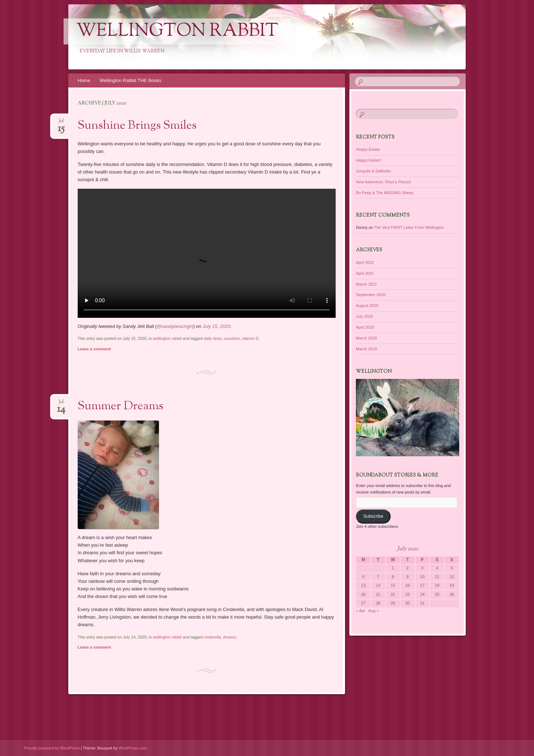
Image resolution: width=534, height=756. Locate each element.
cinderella (212, 637)
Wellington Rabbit (177, 31)
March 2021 (366, 284)
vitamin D (250, 338)
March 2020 (366, 338)
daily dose (213, 338)
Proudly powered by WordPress (52, 748)
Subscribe (373, 516)
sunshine (232, 338)
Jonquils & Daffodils (373, 171)
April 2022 (365, 262)
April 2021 (365, 273)
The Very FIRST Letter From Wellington (409, 227)
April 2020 (365, 327)
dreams (230, 637)
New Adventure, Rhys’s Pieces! (384, 182)
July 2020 (364, 316)
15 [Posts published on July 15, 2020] (393, 585)
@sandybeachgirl (175, 326)
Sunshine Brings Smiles (137, 126)
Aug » (374, 611)
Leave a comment (94, 349)
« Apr (361, 611)
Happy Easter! (369, 160)
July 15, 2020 (216, 326)
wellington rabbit (167, 338)
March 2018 (366, 349)
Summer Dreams (120, 406)
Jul (61, 123)
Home (84, 80)
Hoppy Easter (368, 149)
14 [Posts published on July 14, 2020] (378, 585)
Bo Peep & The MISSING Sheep (385, 193)
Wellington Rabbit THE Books (131, 80)
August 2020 (367, 306)
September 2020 (371, 295)
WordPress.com (133, 748)
